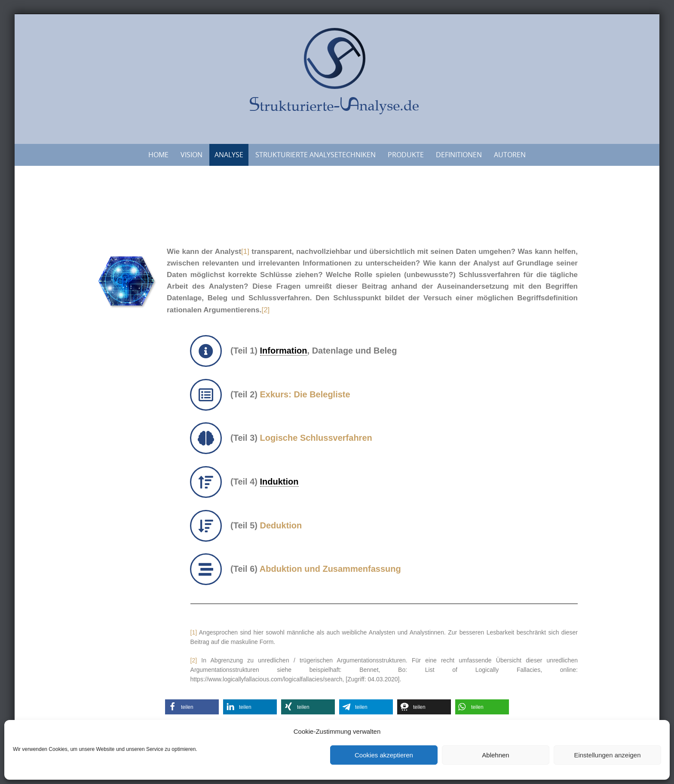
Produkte (406, 155)
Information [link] (284, 351)
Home (158, 155)
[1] (245, 252)
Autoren (510, 155)
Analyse (229, 155)
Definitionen (459, 155)
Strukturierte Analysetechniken (316, 155)
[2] (265, 310)
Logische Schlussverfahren (316, 438)
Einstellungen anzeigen (607, 755)
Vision (191, 155)
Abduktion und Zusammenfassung (330, 569)
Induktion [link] (279, 482)
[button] (192, 707)
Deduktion (281, 525)
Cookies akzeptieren (384, 755)
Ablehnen (495, 755)
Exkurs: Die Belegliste (305, 394)
